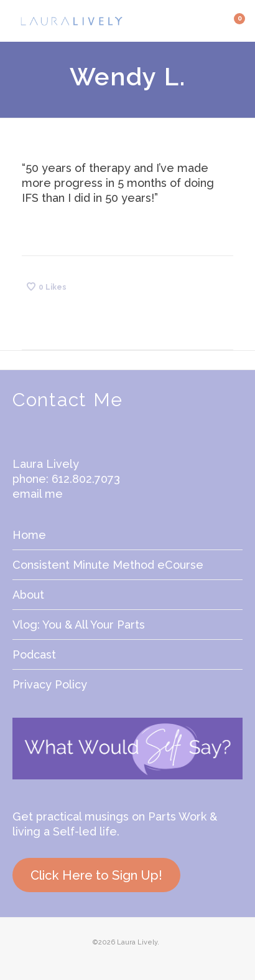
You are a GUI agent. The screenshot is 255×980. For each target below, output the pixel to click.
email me (38, 494)
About (28, 595)
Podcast (34, 654)
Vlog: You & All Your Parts (79, 625)
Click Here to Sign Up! (96, 875)
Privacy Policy (50, 684)
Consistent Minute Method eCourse (108, 565)
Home (29, 535)
